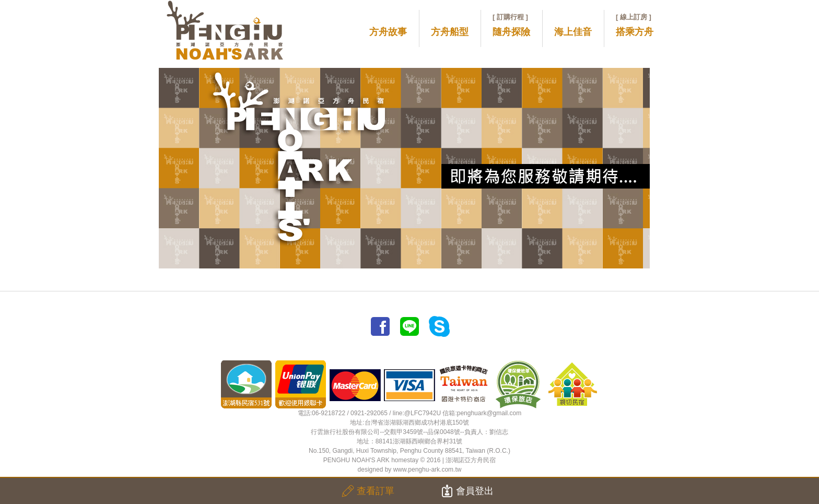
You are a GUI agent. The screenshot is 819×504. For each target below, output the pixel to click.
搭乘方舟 (635, 25)
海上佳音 (573, 32)
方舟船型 (450, 32)
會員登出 (467, 491)
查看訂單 (368, 491)
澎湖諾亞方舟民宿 (471, 460)
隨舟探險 (511, 25)
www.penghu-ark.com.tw (428, 470)
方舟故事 (388, 32)
